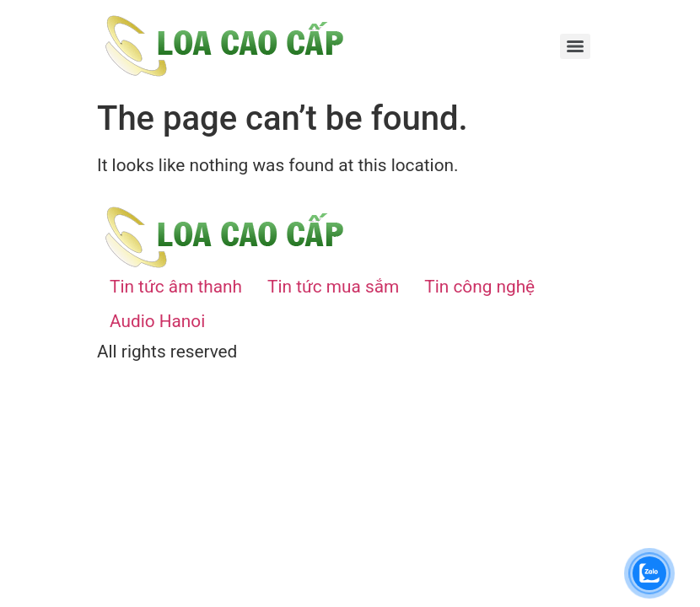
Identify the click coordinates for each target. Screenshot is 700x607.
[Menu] (575, 46)
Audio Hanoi (157, 321)
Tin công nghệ (479, 287)
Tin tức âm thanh (176, 287)
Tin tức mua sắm (333, 287)
